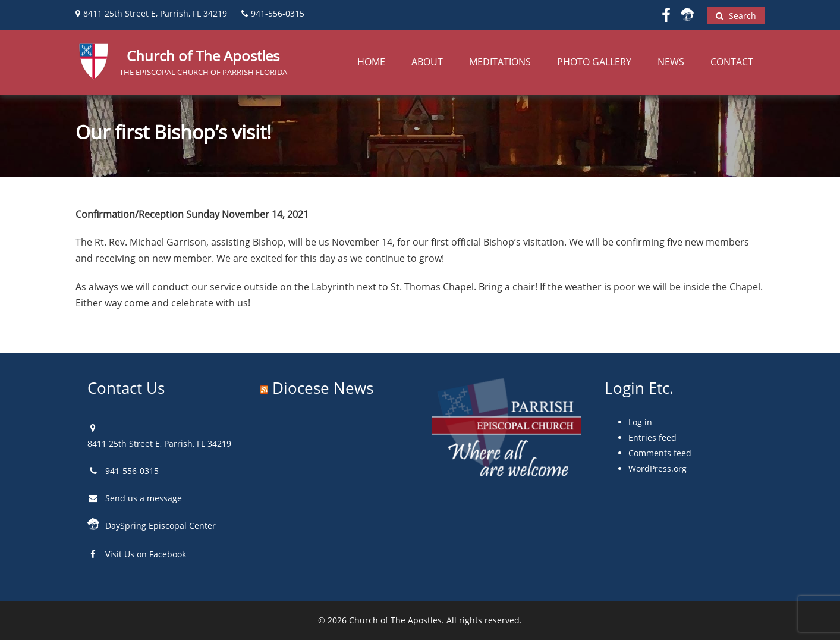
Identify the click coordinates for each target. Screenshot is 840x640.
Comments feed (660, 453)
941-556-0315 (132, 471)
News (671, 62)
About (427, 62)
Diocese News (323, 388)
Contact (732, 62)
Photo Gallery (594, 62)
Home (371, 62)
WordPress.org (657, 468)
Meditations (500, 62)
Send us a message (144, 498)
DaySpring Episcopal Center (161, 526)
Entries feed (652, 437)
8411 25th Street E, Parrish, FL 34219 (159, 443)
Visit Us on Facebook (146, 554)
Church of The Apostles (395, 620)
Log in (640, 422)
